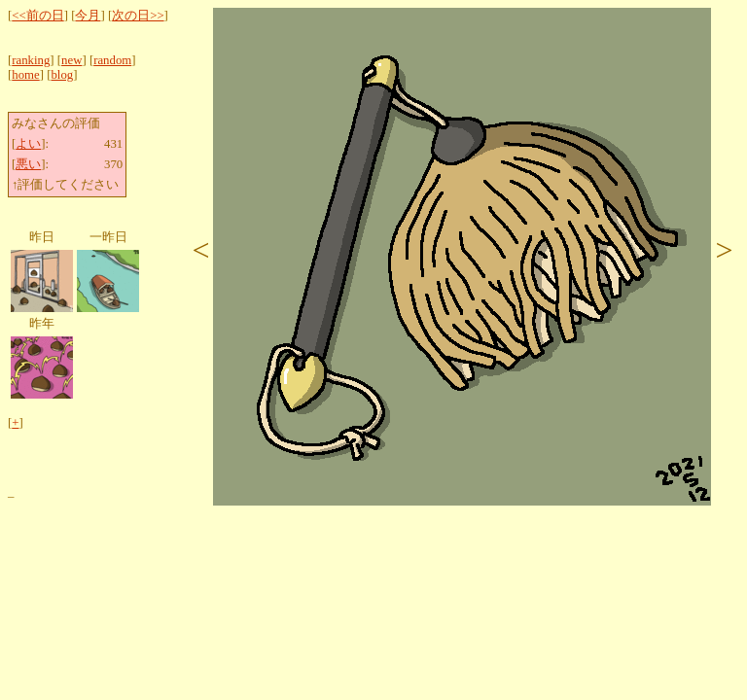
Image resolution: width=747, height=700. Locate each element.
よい (28, 144)
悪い (28, 164)
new (71, 60)
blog (62, 75)
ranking (31, 60)
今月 (88, 16)
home (25, 75)
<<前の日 (37, 16)
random (112, 60)
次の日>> (138, 16)
